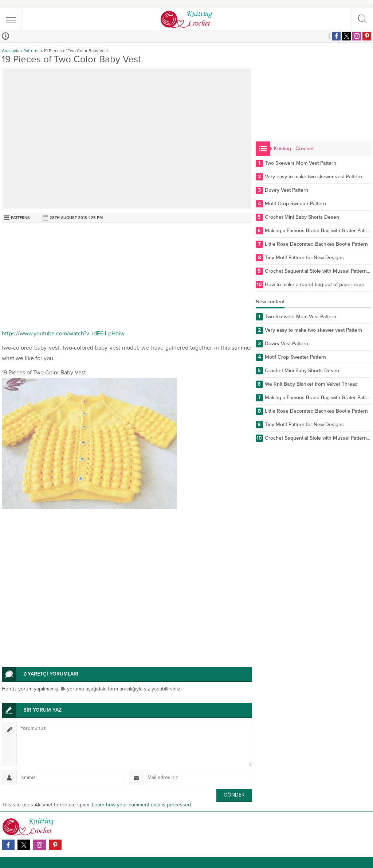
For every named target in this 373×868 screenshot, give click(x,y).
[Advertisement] (127, 277)
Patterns (32, 51)
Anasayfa (11, 51)
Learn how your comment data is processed (141, 805)
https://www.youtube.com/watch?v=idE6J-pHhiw (63, 334)
